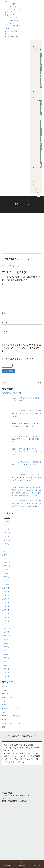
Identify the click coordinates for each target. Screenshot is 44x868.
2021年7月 (5, 606)
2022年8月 (5, 573)
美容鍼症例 (6, 719)
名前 (4, 313)
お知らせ (5, 686)
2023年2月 (5, 559)
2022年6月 (5, 580)
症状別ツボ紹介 (7, 712)
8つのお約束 (14, 20)
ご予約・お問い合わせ (12, 37)
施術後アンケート (8, 697)
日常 (3, 701)
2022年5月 (5, 584)
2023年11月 (6, 536)
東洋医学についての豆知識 (11, 709)
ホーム (7, 1)
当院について (9, 15)
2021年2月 (5, 621)
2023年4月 (5, 551)
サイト (5, 331)
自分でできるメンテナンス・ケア (13, 723)
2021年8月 (5, 603)
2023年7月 (5, 547)
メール (5, 322)
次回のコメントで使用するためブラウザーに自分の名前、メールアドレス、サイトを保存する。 (21, 348)
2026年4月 (5, 518)
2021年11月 (6, 595)
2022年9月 (5, 570)
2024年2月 (5, 525)
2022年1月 (5, 588)
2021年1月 (5, 625)
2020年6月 (5, 650)
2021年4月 (5, 614)
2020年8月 (5, 643)
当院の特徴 (13, 18)
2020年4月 (5, 658)
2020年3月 (5, 661)
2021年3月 (5, 617)
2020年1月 (5, 669)
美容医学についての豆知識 (11, 716)
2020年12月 (6, 628)
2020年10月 (6, 636)
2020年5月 (5, 654)
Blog (6, 34)
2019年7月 (5, 676)
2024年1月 (5, 529)
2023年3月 (5, 555)
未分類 (4, 705)
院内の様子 (13, 23)
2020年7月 (5, 647)
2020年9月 (5, 639)
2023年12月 (6, 533)
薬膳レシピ (6, 727)
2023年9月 (5, 544)
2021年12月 (6, 592)
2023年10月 (6, 540)
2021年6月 (5, 610)
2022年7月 (5, 577)
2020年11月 (6, 632)
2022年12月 (6, 562)
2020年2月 (5, 665)
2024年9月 (5, 522)
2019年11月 (6, 673)
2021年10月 (6, 599)
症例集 (7, 29)
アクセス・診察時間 (12, 31)
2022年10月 (6, 566)
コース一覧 (13, 7)
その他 (4, 690)
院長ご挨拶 (9, 12)
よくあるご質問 (15, 26)
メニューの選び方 (15, 9)
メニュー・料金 (10, 4)
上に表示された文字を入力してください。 (19, 359)
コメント (6, 284)
